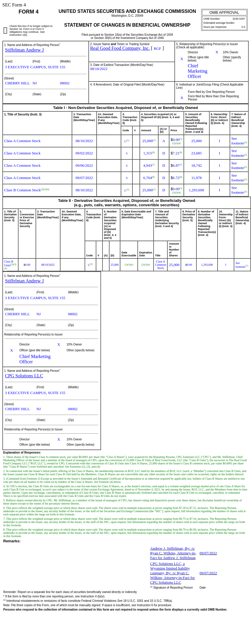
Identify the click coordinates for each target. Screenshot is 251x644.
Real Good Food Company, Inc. (120, 48)
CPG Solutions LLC (24, 376)
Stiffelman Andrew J (24, 50)
